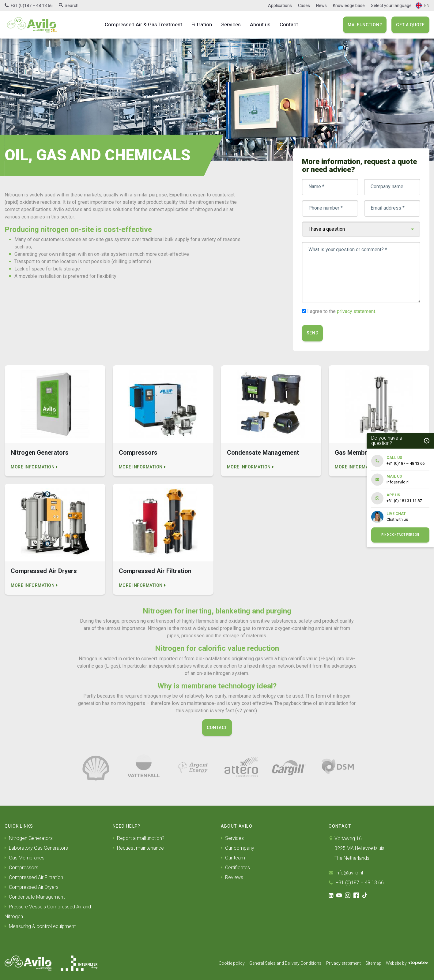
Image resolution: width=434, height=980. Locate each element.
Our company (238, 848)
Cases (304, 6)
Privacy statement (343, 963)
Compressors (21, 868)
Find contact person (400, 535)
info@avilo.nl (346, 873)
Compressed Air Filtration (34, 877)
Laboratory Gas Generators (36, 848)
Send (313, 333)
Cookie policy (232, 963)
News (321, 6)
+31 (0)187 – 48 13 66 (32, 6)
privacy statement (356, 311)
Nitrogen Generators (29, 838)
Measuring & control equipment (40, 926)
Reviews (232, 877)
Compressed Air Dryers (32, 887)
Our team (233, 858)
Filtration (202, 24)
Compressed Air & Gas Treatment (143, 24)
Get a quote (410, 25)
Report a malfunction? (139, 838)
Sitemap (373, 963)
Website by (407, 963)
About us (260, 24)
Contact (289, 24)
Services (231, 24)
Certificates (235, 868)
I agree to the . (342, 311)
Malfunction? (365, 25)
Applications (280, 6)
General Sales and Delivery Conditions (285, 963)
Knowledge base (349, 6)
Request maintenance (138, 848)
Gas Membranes (25, 858)
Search (72, 6)
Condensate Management (35, 897)
